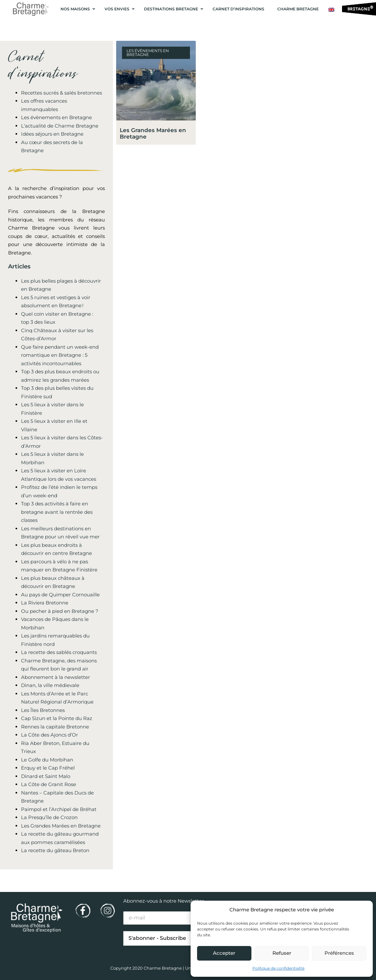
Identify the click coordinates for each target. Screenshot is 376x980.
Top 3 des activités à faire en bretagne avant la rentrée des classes (57, 512)
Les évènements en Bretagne (56, 117)
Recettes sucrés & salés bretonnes (61, 93)
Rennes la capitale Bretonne (55, 727)
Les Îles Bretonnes (43, 710)
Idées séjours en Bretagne (52, 134)
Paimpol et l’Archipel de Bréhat (59, 809)
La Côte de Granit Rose (49, 784)
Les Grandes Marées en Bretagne (61, 826)
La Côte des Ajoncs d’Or (50, 735)
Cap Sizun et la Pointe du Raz (57, 718)
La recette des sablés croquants (59, 652)
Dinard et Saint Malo (46, 776)
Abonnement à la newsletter (55, 677)
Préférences (339, 953)
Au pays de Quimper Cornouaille (60, 595)
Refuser (282, 953)
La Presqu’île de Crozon (49, 817)
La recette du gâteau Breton (55, 850)
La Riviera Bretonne (45, 603)
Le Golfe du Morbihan (47, 760)
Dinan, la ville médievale (50, 685)
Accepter (224, 953)
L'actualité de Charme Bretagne (60, 126)
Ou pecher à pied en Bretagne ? (60, 611)
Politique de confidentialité (278, 968)
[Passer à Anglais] (331, 10)
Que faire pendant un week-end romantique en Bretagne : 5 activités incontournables (60, 355)
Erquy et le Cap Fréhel (48, 768)
